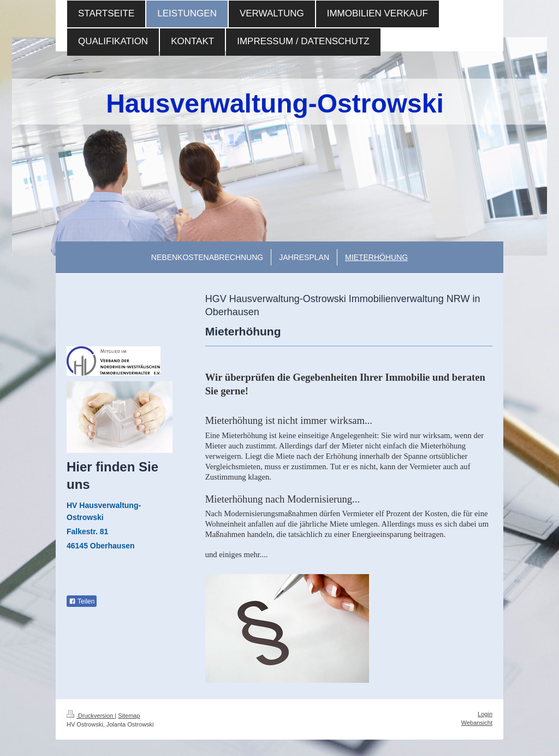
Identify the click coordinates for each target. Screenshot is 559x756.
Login (485, 714)
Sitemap (129, 716)
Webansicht (477, 723)
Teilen (82, 601)
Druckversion (91, 716)
